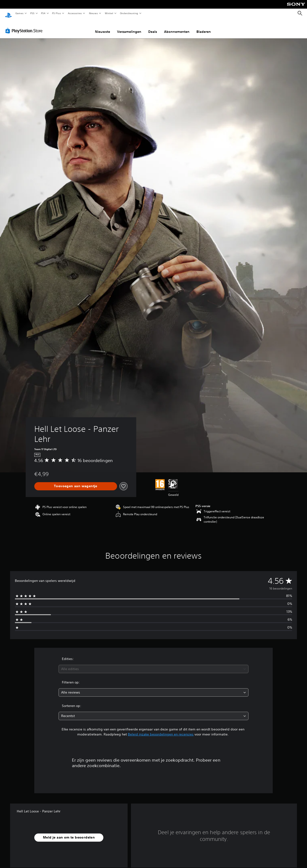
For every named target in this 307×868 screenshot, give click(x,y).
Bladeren (204, 27)
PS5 (32, 13)
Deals (153, 27)
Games (19, 13)
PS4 (43, 13)
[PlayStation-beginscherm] (8, 13)
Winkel (109, 13)
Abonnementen (177, 27)
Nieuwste (103, 27)
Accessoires (75, 13)
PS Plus (57, 13)
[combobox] (154, 664)
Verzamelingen (129, 27)
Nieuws (93, 13)
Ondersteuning (129, 13)
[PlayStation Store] (25, 26)
